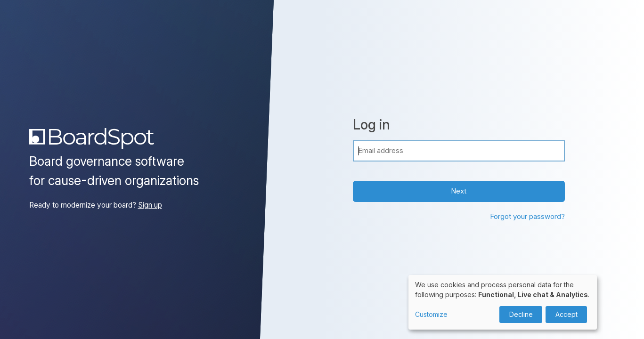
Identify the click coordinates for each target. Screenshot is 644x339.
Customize (431, 314)
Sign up (150, 205)
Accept (567, 314)
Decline (521, 314)
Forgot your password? (527, 216)
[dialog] (503, 302)
